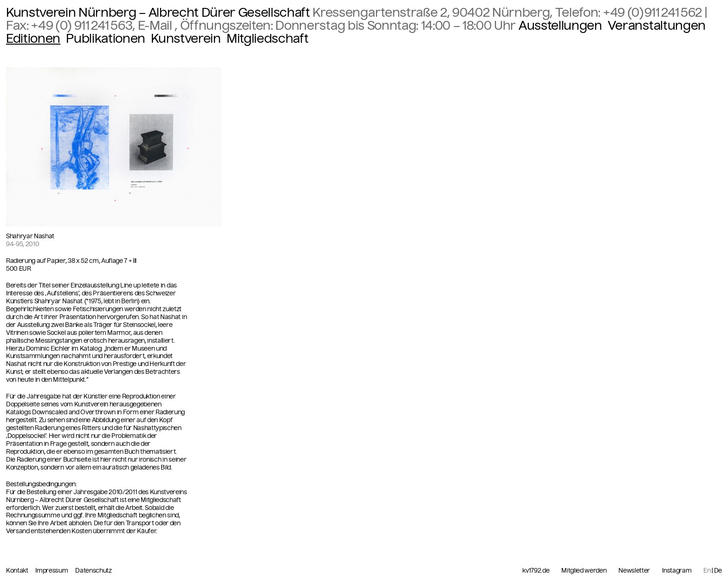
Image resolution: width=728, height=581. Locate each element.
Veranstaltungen (657, 26)
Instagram (677, 571)
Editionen (33, 39)
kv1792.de (536, 571)
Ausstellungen (560, 26)
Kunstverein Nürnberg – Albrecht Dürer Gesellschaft (158, 13)
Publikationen (106, 39)
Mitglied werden (584, 571)
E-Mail (156, 26)
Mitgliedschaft (267, 39)
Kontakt (18, 571)
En (707, 571)
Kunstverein (186, 39)
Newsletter (634, 571)
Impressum (52, 571)
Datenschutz (93, 571)
